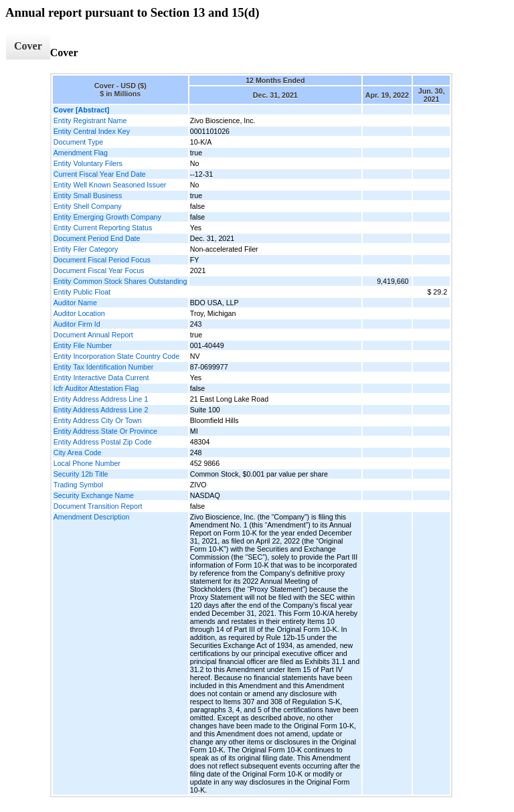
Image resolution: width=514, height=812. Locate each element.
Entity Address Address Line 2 (101, 410)
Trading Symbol (78, 485)
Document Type (78, 142)
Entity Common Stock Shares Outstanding (120, 281)
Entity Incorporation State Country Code (116, 356)
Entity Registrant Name (90, 120)
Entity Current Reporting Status (103, 228)
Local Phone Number (87, 463)
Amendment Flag (81, 153)
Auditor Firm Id (77, 324)
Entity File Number (83, 345)
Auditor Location (79, 313)
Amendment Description (92, 517)
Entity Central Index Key (92, 131)
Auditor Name (75, 303)
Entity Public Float (82, 292)
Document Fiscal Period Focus (102, 260)
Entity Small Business (88, 195)
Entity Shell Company (88, 206)
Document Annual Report (93, 335)
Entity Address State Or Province (105, 431)
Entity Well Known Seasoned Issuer (110, 185)
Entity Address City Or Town (98, 420)
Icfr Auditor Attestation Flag (96, 388)
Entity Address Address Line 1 (101, 399)
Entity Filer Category (86, 249)
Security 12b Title (81, 474)
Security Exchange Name (94, 495)
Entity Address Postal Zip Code (103, 442)
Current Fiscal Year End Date (100, 174)
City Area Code (78, 453)
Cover (28, 46)
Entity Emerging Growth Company (107, 217)
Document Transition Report (98, 506)
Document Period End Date (97, 238)
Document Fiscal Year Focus (99, 270)
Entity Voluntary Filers (88, 163)
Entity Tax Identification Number (104, 367)
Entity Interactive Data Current (101, 378)
